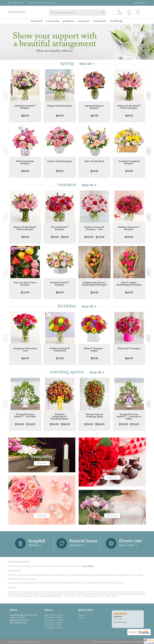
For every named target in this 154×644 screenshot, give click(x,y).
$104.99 (129, 237)
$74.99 (60, 358)
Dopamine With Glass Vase (25, 350)
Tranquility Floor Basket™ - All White (25, 415)
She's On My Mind (94, 161)
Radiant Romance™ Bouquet (129, 228)
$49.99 (25, 171)
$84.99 (25, 116)
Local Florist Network (127, 642)
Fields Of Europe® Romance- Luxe (94, 228)
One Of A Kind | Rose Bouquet (25, 284)
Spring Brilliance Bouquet (94, 107)
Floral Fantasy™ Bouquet (60, 228)
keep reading (88, 566)
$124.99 (25, 292)
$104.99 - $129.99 (94, 237)
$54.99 (94, 171)
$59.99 (60, 171)
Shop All (85, 64)
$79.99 (129, 171)
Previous (5, 96)
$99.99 (129, 116)
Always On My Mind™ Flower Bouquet (129, 107)
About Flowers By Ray (18, 561)
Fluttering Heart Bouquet (25, 162)
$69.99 (94, 116)
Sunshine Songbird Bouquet (129, 162)
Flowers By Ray (17, 12)
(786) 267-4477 (18, 3)
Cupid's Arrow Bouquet (60, 161)
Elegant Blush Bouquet (60, 106)
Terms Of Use (98, 642)
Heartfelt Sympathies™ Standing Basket (60, 417)
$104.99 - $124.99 (25, 424)
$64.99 (94, 292)
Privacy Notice (111, 642)
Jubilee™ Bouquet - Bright (94, 350)
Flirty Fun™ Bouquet (129, 348)
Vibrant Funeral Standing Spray (94, 415)
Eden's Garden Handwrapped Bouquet (129, 284)
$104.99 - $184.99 (60, 424)
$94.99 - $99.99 (60, 237)
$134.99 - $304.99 (94, 424)
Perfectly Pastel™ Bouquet (60, 284)
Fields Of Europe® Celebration (60, 350)
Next (149, 96)
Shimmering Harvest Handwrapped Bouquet (94, 284)
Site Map (140, 642)
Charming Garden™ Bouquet (25, 107)
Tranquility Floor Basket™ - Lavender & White (129, 417)
